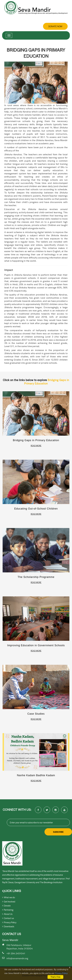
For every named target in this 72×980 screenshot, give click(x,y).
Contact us (8, 918)
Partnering (8, 910)
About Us (7, 914)
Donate (6, 905)
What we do (9, 897)
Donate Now (55, 26)
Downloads (8, 926)
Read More (36, 446)
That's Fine (55, 977)
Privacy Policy (61, 973)
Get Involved (9, 901)
